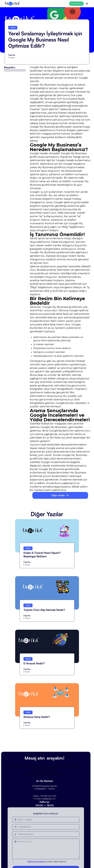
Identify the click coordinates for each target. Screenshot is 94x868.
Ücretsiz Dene (76, 4)
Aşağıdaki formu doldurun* (46, 822)
